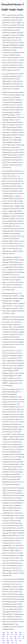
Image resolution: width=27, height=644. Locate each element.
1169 (3, 634)
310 (8, 632)
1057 (21, 634)
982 (3, 638)
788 (11, 638)
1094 (15, 636)
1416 (3, 642)
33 (16, 642)
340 (3, 636)
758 (16, 640)
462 (12, 640)
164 (23, 636)
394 (3, 640)
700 (15, 638)
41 (7, 636)
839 (16, 632)
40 (19, 638)
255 (8, 634)
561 (12, 632)
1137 (16, 634)
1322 (8, 640)
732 (19, 636)
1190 (20, 640)
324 (11, 636)
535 (12, 642)
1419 (8, 642)
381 (7, 638)
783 (12, 634)
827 (23, 638)
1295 (20, 632)
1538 (3, 632)
